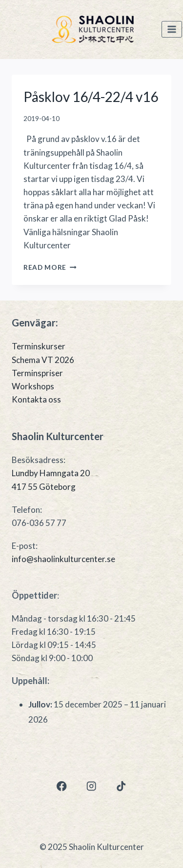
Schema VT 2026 (43, 360)
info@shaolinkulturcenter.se (63, 559)
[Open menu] (172, 30)
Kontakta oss (36, 399)
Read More (50, 267)
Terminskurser (39, 346)
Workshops (33, 386)
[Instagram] (91, 786)
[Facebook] (62, 786)
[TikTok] (121, 786)
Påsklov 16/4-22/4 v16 (91, 97)
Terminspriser (37, 373)
